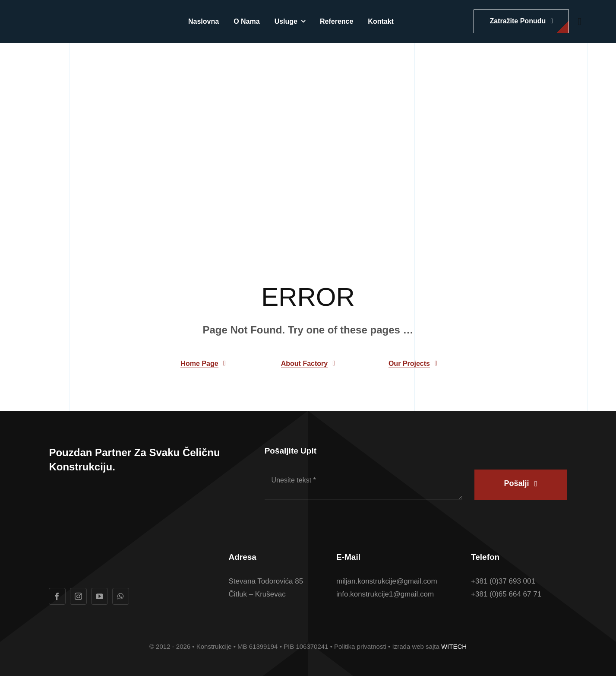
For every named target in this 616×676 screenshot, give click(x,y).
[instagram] (78, 596)
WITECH (454, 646)
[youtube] (100, 596)
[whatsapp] (121, 596)
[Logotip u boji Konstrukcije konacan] (81, 17)
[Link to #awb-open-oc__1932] (580, 22)
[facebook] (57, 596)
